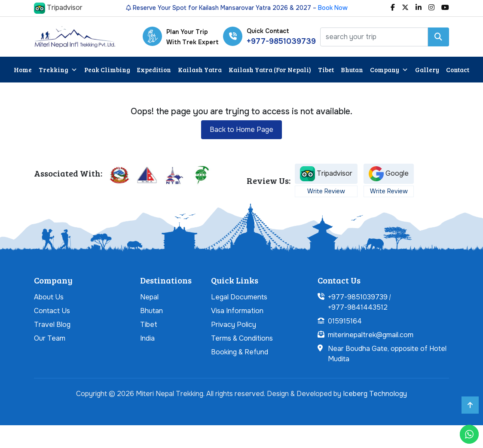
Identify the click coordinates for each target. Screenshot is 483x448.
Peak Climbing (107, 70)
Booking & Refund (240, 352)
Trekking (58, 70)
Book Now (333, 8)
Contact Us (52, 311)
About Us (49, 297)
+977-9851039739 (281, 41)
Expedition (154, 70)
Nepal (149, 297)
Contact (458, 70)
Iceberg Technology (375, 394)
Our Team (50, 338)
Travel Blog (52, 325)
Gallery (427, 70)
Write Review (326, 191)
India (147, 338)
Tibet (326, 70)
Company (389, 70)
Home (23, 70)
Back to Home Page (241, 130)
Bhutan (352, 70)
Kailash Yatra (200, 70)
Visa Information (237, 311)
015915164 (345, 321)
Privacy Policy (234, 325)
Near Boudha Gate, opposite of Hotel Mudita (387, 354)
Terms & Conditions (242, 338)
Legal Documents (239, 297)
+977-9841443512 (358, 307)
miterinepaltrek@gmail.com (371, 335)
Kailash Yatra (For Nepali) (270, 70)
